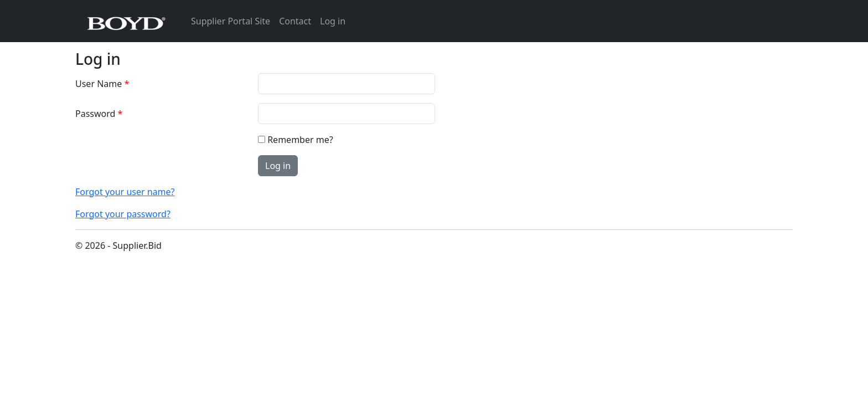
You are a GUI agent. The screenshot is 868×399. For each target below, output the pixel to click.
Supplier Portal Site (231, 21)
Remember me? (300, 140)
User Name (99, 84)
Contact (295, 21)
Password (95, 114)
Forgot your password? (123, 214)
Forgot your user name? (125, 192)
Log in (333, 21)
